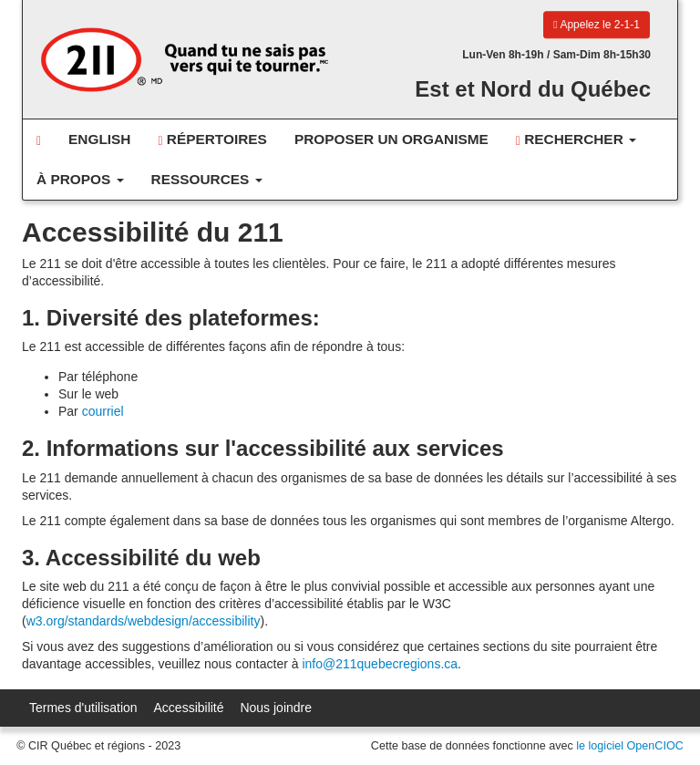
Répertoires (212, 140)
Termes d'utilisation (83, 708)
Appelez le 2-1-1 (596, 25)
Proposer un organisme (391, 139)
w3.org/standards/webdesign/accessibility (144, 621)
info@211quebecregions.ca (380, 664)
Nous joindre (276, 708)
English (99, 139)
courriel (103, 411)
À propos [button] (80, 179)
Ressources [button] (207, 179)
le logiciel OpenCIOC (630, 746)
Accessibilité (189, 708)
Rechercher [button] (576, 140)
